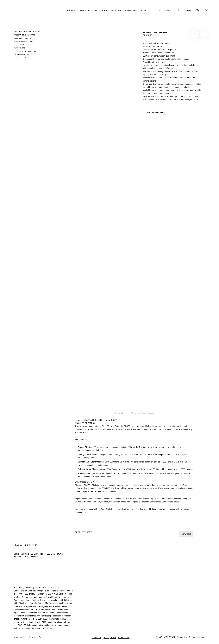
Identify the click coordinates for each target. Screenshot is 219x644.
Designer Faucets (22, 58)
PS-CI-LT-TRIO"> (203, 34)
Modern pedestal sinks (24, 41)
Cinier (16, 554)
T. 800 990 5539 (21, 637)
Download (186, 534)
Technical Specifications (143, 413)
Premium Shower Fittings (25, 51)
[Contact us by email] (202, 12)
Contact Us (96, 638)
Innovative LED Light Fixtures (33, 554)
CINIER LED (89, 485)
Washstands (19, 48)
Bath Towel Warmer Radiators (27, 32)
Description (120, 413)
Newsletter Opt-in (39, 637)
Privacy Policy (110, 638)
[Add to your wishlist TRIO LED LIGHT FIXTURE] (194, 34)
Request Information (156, 112)
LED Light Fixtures (22, 54)
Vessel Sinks (19, 45)
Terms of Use (124, 638)
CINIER (127, 426)
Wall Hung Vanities (22, 38)
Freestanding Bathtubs (24, 35)
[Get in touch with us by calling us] (193, 12)
